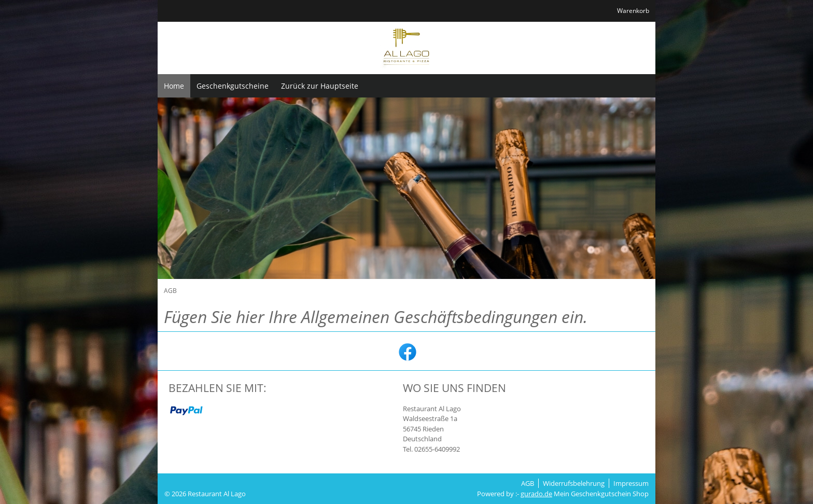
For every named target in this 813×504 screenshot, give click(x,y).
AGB (528, 483)
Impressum (631, 483)
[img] (406, 48)
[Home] (174, 86)
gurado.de (536, 494)
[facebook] (406, 351)
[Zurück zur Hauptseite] (320, 86)
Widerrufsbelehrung (574, 483)
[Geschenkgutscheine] (233, 86)
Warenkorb (633, 11)
